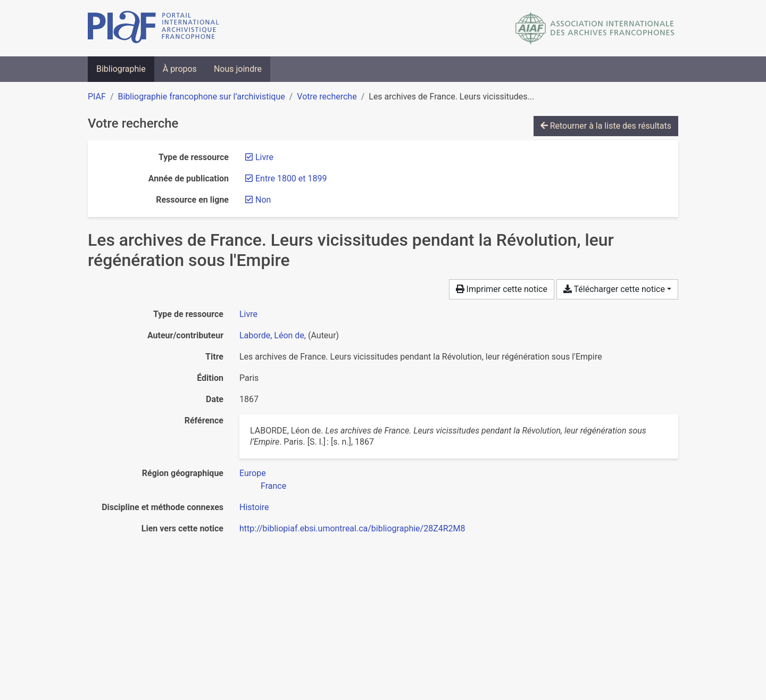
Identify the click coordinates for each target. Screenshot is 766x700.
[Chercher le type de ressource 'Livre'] (248, 314)
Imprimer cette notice (502, 289)
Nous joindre (238, 69)
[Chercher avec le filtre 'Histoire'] (254, 507)
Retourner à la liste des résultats (606, 126)
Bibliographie (121, 69)
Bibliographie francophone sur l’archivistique (201, 97)
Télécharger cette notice (614, 289)
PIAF (97, 97)
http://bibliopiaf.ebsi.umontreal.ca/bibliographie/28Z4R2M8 (352, 528)
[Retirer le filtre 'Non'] (263, 200)
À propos (180, 69)
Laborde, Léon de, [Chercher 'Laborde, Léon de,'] (273, 335)
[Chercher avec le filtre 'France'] (273, 486)
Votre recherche (327, 97)
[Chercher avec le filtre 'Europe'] (253, 473)
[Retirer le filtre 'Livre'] (264, 157)
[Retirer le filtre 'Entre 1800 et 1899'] (291, 178)
